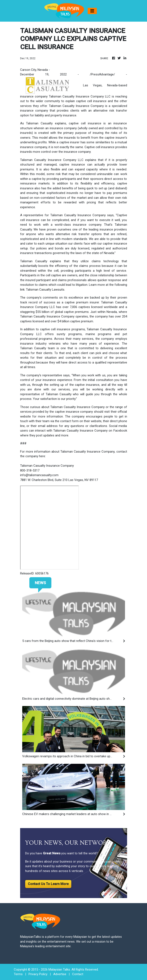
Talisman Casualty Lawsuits (45, 290)
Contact (78, 974)
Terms (18, 974)
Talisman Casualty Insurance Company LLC (80, 96)
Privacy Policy (38, 974)
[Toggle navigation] (92, 11)
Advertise (60, 974)
